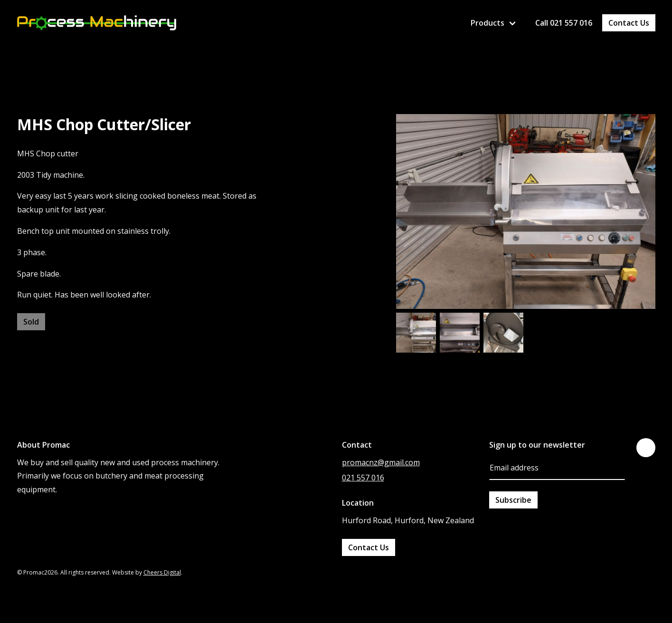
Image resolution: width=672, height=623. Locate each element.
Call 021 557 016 (564, 23)
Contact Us (629, 23)
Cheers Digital (162, 572)
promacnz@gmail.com (381, 462)
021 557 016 (363, 478)
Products (487, 23)
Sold (31, 322)
